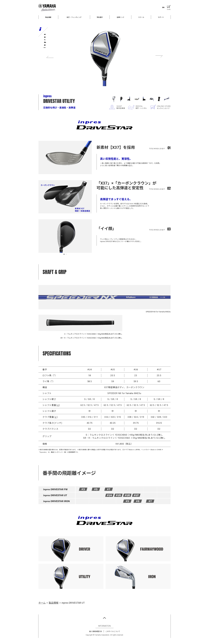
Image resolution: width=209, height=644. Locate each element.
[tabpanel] (65, 236)
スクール (141, 17)
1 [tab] (65, 255)
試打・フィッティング (74, 17)
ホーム (42, 603)
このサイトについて (113, 631)
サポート (161, 17)
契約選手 (100, 17)
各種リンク (120, 17)
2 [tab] (67, 255)
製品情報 (48, 17)
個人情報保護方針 (96, 631)
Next (159, 57)
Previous (50, 57)
